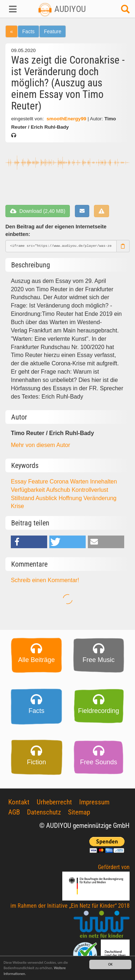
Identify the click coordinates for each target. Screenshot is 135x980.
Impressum (94, 802)
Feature (53, 31)
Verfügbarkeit (28, 490)
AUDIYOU (62, 9)
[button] (11, 9)
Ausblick (47, 498)
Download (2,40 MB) (38, 211)
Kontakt (19, 802)
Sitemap (79, 812)
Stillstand (23, 498)
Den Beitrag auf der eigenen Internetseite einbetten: (56, 230)
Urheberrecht (54, 802)
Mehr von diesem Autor (40, 445)
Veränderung (100, 498)
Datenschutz (44, 812)
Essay (19, 482)
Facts (28, 31)
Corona (60, 482)
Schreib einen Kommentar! (45, 580)
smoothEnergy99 (66, 119)
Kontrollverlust (90, 490)
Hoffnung (71, 498)
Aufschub (59, 490)
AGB (14, 812)
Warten (80, 482)
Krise (17, 506)
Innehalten (103, 482)
